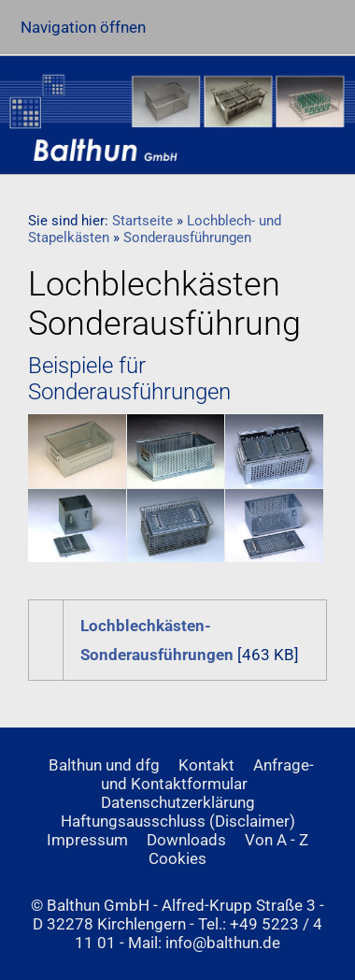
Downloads (186, 840)
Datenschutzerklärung (178, 802)
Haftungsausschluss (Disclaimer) (178, 821)
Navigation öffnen (83, 27)
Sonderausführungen (187, 238)
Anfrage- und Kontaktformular (208, 774)
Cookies (177, 858)
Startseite (142, 221)
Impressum (87, 840)
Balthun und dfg (104, 765)
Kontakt (206, 765)
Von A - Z (277, 840)
